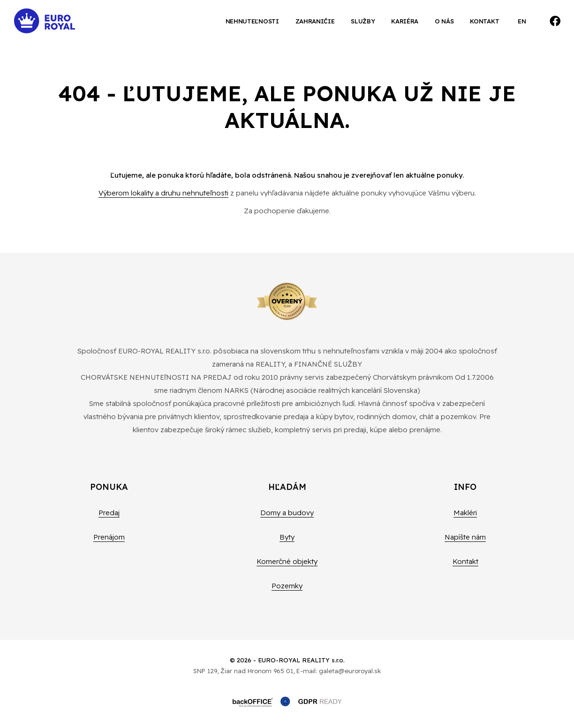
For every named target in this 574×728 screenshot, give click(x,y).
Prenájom (109, 537)
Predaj (109, 513)
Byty (287, 537)
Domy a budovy (287, 513)
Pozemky (287, 586)
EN (522, 21)
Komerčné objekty (287, 561)
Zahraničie (315, 21)
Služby (363, 21)
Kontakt (484, 21)
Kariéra (405, 21)
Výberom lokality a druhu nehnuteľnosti (163, 193)
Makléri (465, 513)
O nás (444, 21)
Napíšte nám (465, 537)
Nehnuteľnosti (252, 21)
